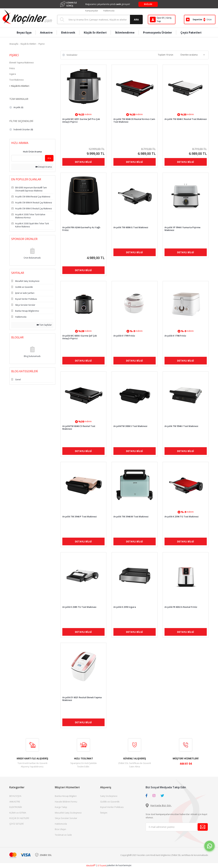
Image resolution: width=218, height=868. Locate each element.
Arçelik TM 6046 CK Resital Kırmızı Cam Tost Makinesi (134, 120)
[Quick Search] (27, 158)
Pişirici (42, 44)
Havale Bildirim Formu (66, 802)
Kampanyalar (92, 11)
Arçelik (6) (18, 107)
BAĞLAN (148, 4)
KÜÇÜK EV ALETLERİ (19, 818)
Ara (49, 158)
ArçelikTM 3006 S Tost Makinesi (130, 426)
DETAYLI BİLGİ (83, 162)
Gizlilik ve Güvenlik (110, 802)
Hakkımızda (109, 11)
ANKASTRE (15, 802)
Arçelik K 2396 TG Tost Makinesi (182, 517)
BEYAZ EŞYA (15, 796)
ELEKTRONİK (16, 807)
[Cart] (200, 19)
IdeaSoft (91, 866)
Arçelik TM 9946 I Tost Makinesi (181, 426)
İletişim (104, 813)
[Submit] (203, 827)
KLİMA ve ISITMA (18, 813)
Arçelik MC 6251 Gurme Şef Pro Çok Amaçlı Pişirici (81, 120)
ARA (136, 19)
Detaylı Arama (44, 167)
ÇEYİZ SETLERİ (17, 824)
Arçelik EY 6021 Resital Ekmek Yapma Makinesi (82, 699)
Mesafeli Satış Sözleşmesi (68, 813)
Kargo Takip (61, 807)
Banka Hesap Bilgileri (66, 796)
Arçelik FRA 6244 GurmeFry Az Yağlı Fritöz (81, 229)
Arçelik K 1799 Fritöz (124, 336)
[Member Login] (162, 19)
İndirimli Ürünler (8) (23, 129)
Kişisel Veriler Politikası (112, 807)
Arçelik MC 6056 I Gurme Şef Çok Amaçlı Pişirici (80, 337)
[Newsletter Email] (177, 827)
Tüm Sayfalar (44, 325)
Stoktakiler (72, 55)
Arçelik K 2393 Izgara (125, 607)
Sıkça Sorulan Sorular (66, 818)
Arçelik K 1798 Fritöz (175, 336)
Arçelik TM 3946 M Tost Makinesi (131, 517)
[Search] (100, 19)
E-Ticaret (102, 866)
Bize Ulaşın (60, 829)
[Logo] (27, 17)
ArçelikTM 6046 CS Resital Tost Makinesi (79, 427)
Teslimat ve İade (63, 835)
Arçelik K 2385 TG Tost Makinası (79, 607)
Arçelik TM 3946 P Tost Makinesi (80, 517)
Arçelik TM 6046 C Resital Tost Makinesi (186, 119)
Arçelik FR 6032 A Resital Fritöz (181, 607)
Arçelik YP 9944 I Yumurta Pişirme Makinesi (182, 229)
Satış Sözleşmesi (109, 796)
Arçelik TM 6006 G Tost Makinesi (131, 227)
